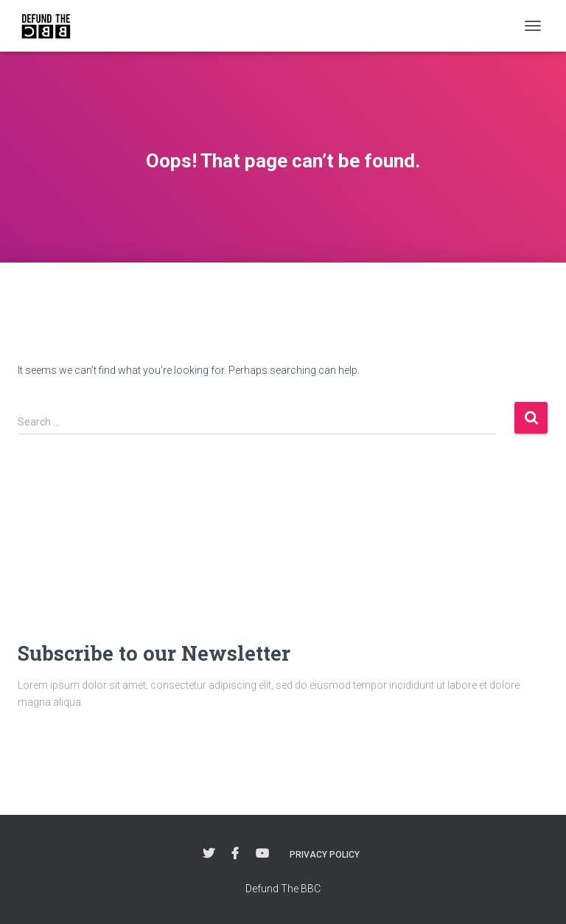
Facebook (235, 854)
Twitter (209, 854)
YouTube (262, 854)
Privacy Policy (325, 855)
